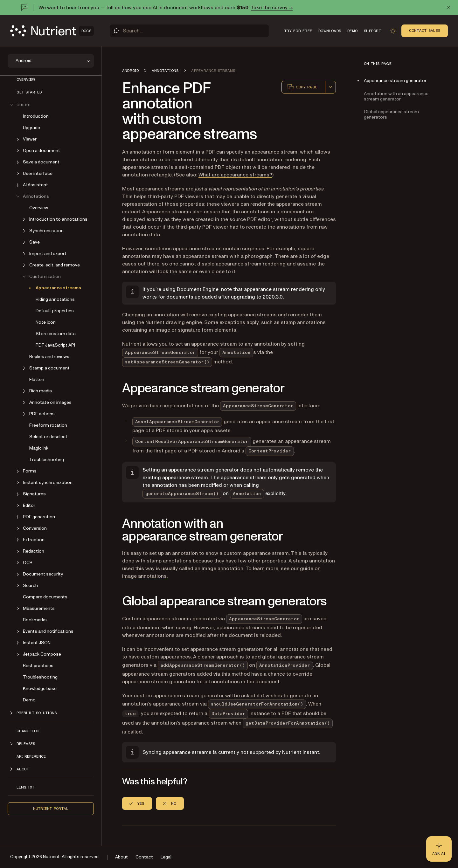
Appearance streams (58, 288)
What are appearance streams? (235, 175)
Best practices (38, 666)
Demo (29, 700)
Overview (26, 79)
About (121, 857)
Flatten (37, 379)
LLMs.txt (25, 787)
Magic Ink (39, 448)
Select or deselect (48, 437)
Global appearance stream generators (391, 114)
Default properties (55, 311)
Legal (166, 857)
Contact (144, 857)
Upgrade (31, 128)
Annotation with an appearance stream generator (396, 96)
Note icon (46, 322)
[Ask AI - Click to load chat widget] (439, 849)
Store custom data (56, 334)
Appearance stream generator (395, 81)
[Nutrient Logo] (52, 31)
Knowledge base (40, 689)
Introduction (36, 116)
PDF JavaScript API (55, 345)
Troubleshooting (47, 460)
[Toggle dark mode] (393, 31)
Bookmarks (35, 620)
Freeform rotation (48, 425)
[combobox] (330, 87)
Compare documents (45, 597)
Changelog (28, 731)
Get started (29, 92)
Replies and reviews (49, 357)
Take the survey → (272, 8)
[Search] (189, 31)
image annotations (144, 576)
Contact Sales (425, 31)
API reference (31, 756)
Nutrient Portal (51, 809)
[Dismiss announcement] (448, 8)
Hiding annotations (55, 299)
